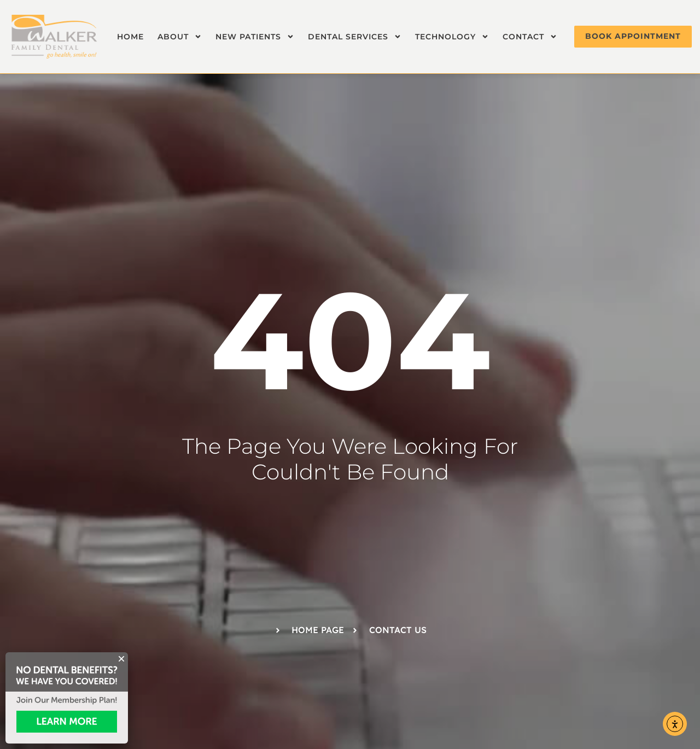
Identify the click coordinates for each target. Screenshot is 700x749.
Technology (452, 37)
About (180, 37)
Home (130, 37)
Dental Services (355, 37)
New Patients (255, 37)
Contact (530, 37)
